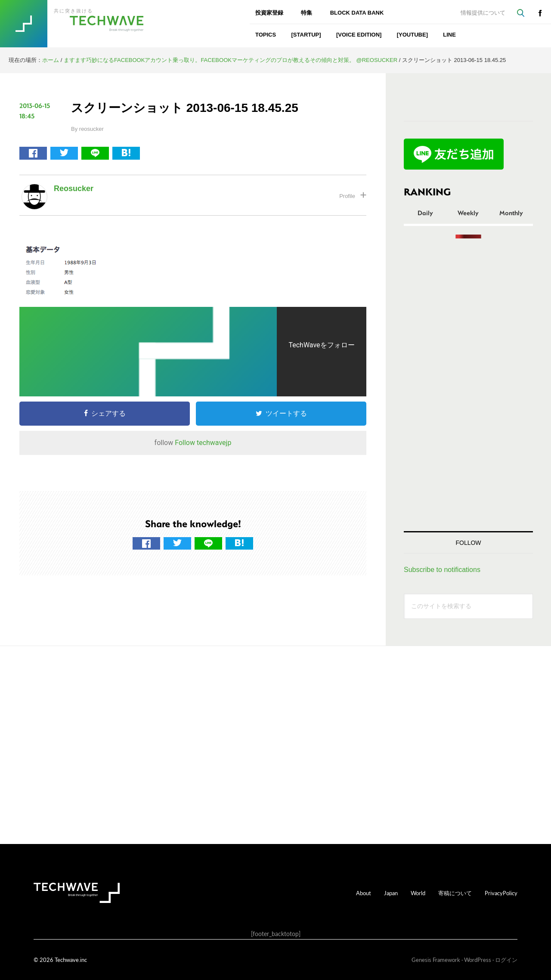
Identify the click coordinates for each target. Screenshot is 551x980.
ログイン (506, 960)
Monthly (511, 213)
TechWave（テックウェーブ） (83, 24)
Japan (391, 893)
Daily (425, 213)
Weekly (468, 213)
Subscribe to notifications (442, 570)
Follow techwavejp (203, 443)
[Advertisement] (468, 385)
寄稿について (455, 893)
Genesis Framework (436, 960)
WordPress (478, 960)
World (418, 893)
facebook (540, 13)
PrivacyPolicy (501, 893)
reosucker (74, 189)
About (364, 893)
